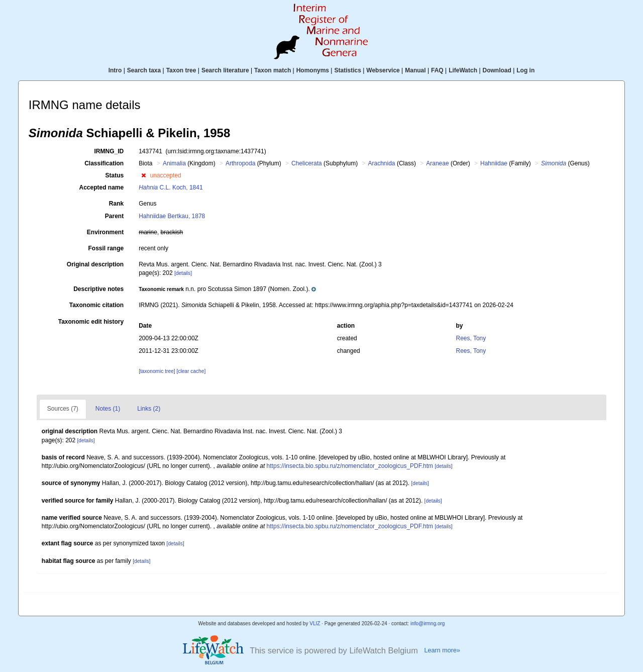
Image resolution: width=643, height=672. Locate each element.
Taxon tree (181, 70)
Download (497, 70)
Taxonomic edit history (91, 322)
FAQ (437, 70)
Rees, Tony (471, 338)
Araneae (437, 163)
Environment (105, 232)
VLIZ (315, 623)
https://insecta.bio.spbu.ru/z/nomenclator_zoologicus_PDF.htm (350, 466)
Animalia (174, 163)
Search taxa (144, 70)
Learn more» (442, 650)
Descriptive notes (98, 289)
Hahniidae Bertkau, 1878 (172, 216)
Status (115, 175)
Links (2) (149, 409)
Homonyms (313, 70)
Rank (116, 204)
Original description (95, 264)
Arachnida (382, 163)
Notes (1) (108, 409)
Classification (104, 163)
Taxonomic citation (96, 305)
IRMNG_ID (109, 151)
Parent (114, 216)
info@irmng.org (428, 623)
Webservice (383, 70)
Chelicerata (307, 163)
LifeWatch (463, 70)
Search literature (225, 70)
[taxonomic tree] (157, 371)
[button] (143, 175)
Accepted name (101, 187)
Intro (115, 70)
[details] (183, 273)
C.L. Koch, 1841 (171, 187)
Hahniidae (494, 163)
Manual (415, 70)
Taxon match (273, 70)
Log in (525, 70)
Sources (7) (63, 409)
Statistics (347, 70)
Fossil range (106, 248)
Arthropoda (240, 163)
